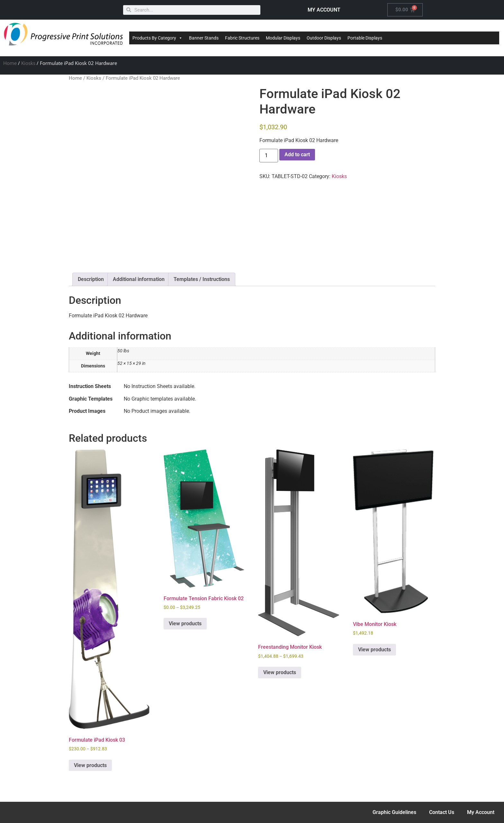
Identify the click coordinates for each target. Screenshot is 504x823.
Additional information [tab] (139, 279)
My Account (481, 812)
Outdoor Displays (324, 38)
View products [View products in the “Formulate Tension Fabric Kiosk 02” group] (185, 624)
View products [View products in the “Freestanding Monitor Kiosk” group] (280, 672)
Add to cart (297, 154)
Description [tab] (91, 279)
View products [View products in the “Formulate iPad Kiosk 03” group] (90, 765)
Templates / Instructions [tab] (202, 279)
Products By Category (157, 38)
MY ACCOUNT (324, 10)
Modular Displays (283, 38)
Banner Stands (204, 38)
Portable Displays (365, 38)
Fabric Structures (242, 38)
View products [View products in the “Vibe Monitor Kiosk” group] (374, 650)
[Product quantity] (269, 156)
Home (10, 63)
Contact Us (442, 812)
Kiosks (28, 63)
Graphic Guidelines (394, 812)
